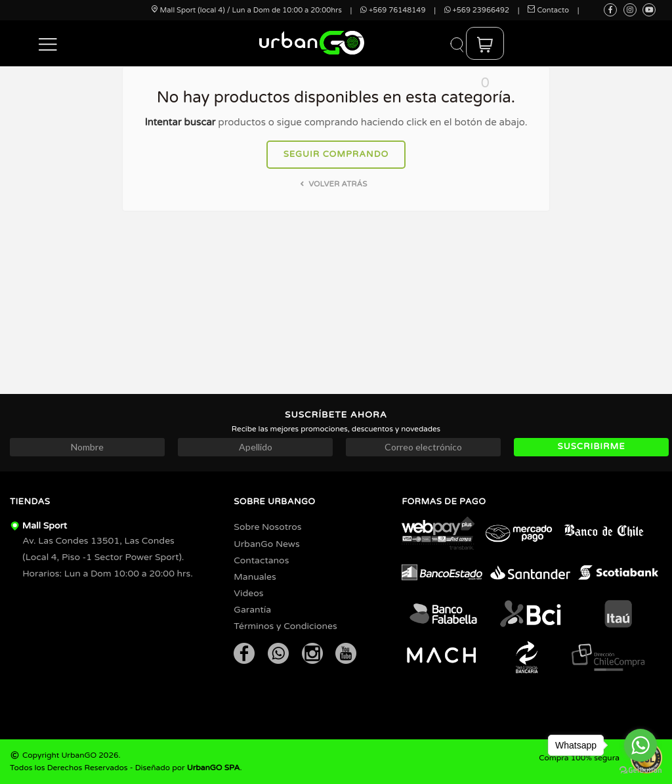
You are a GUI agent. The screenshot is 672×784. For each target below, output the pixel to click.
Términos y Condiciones (285, 626)
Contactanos (261, 560)
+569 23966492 (477, 10)
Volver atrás (332, 184)
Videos (248, 593)
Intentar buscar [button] (180, 122)
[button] (48, 43)
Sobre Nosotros (267, 527)
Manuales (255, 577)
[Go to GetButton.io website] (640, 771)
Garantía (252, 610)
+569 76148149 (393, 10)
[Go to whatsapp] (640, 745)
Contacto (548, 10)
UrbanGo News (266, 544)
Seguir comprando (336, 154)
